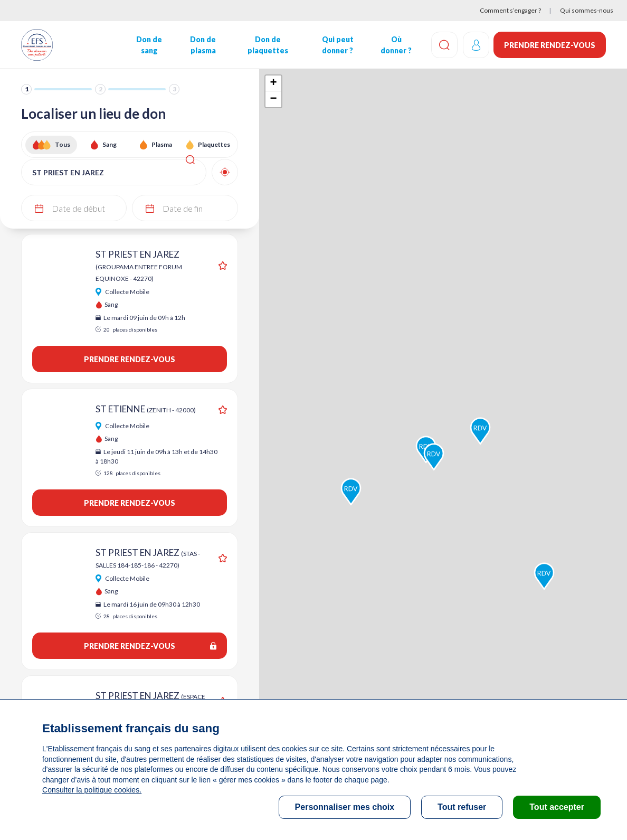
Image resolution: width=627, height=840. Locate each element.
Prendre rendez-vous (550, 45)
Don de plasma (202, 45)
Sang (110, 144)
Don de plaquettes (267, 45)
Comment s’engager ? (510, 10)
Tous (63, 144)
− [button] (274, 99)
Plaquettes (214, 144)
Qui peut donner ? (337, 45)
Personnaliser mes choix (345, 807)
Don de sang (149, 45)
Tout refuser (462, 807)
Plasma (162, 144)
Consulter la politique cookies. (91, 790)
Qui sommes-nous (587, 10)
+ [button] (274, 83)
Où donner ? (395, 45)
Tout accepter (557, 807)
